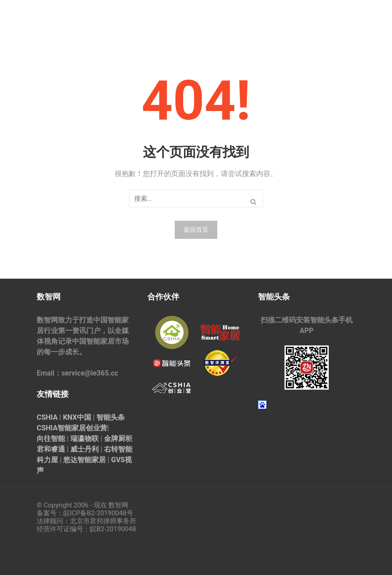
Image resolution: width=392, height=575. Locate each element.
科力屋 (47, 460)
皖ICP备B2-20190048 (95, 513)
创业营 (96, 428)
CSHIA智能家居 (61, 428)
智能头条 (111, 417)
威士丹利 (85, 449)
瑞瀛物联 (85, 439)
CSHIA (47, 417)
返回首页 (196, 230)
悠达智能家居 (85, 460)
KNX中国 (77, 417)
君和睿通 (51, 449)
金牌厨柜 (118, 439)
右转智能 (118, 449)
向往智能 (51, 439)
